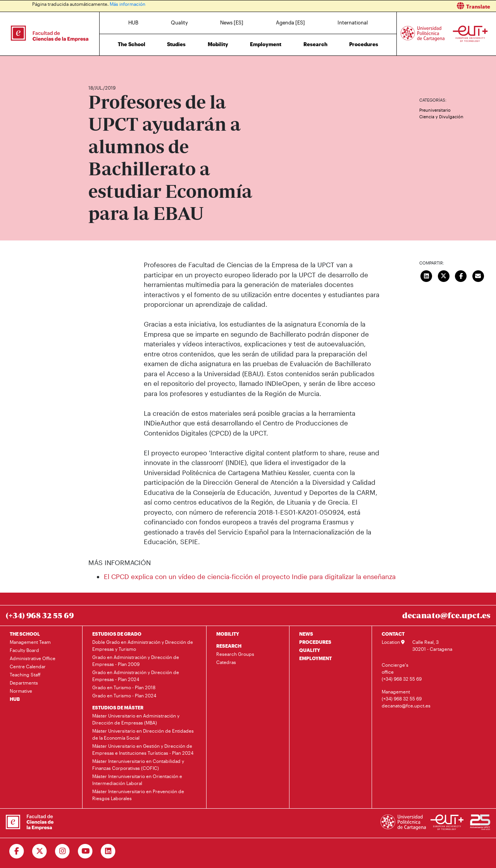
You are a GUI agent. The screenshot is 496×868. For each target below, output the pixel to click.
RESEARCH (229, 646)
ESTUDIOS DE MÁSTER (118, 707)
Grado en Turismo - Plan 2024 (124, 695)
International (353, 22)
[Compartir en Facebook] (461, 275)
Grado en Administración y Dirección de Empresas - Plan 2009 (136, 661)
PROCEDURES (315, 642)
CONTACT (393, 634)
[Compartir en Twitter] (444, 275)
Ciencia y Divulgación (441, 117)
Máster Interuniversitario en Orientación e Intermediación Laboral (137, 780)
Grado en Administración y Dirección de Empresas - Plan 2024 (136, 676)
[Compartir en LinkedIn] (427, 275)
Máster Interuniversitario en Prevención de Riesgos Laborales (138, 795)
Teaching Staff (25, 674)
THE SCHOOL (25, 634)
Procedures (364, 44)
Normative (21, 691)
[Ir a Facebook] (17, 851)
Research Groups (235, 654)
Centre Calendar (28, 666)
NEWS (306, 634)
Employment (266, 44)
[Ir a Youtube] (85, 851)
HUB (133, 22)
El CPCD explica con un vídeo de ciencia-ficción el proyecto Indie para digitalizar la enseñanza (250, 576)
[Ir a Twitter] (40, 851)
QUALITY (310, 650)
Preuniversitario (435, 110)
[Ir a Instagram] (63, 851)
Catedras (226, 662)
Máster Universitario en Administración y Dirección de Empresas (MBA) (136, 719)
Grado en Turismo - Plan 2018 (124, 687)
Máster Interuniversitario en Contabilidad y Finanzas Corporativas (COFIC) (138, 764)
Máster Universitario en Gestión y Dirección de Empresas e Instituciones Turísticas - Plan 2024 (143, 749)
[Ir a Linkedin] (108, 851)
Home (95, 65)
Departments (24, 683)
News (110, 65)
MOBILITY (228, 634)
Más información (127, 4)
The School (132, 44)
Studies (176, 44)
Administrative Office (33, 658)
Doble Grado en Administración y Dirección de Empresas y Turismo (143, 645)
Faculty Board (24, 650)
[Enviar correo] (478, 275)
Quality (179, 22)
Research (315, 44)
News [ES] (232, 22)
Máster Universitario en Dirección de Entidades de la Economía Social (143, 734)
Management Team (30, 642)
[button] (375, 6)
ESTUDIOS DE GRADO (117, 634)
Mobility (218, 44)
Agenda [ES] (290, 22)
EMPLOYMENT (315, 658)
